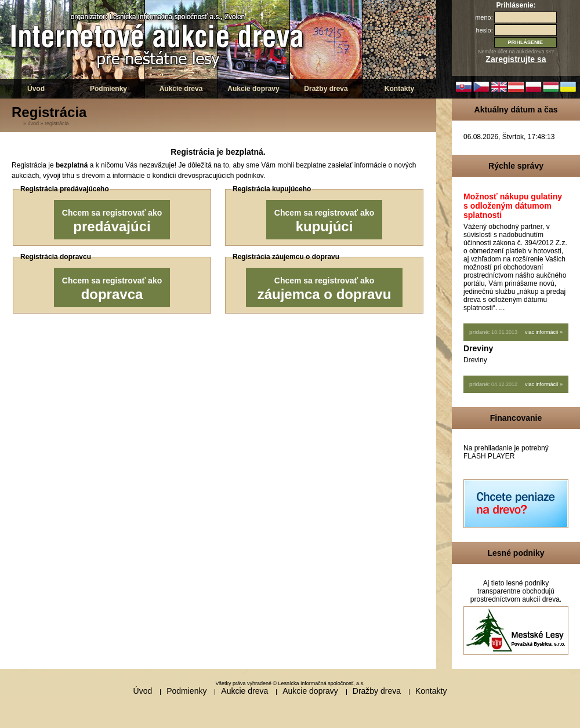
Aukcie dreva (181, 89)
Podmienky (108, 89)
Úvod (36, 89)
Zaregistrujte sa (516, 59)
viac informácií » (544, 332)
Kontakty (399, 89)
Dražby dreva (326, 89)
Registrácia (57, 123)
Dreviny (478, 348)
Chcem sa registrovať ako (112, 221)
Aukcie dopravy (253, 89)
